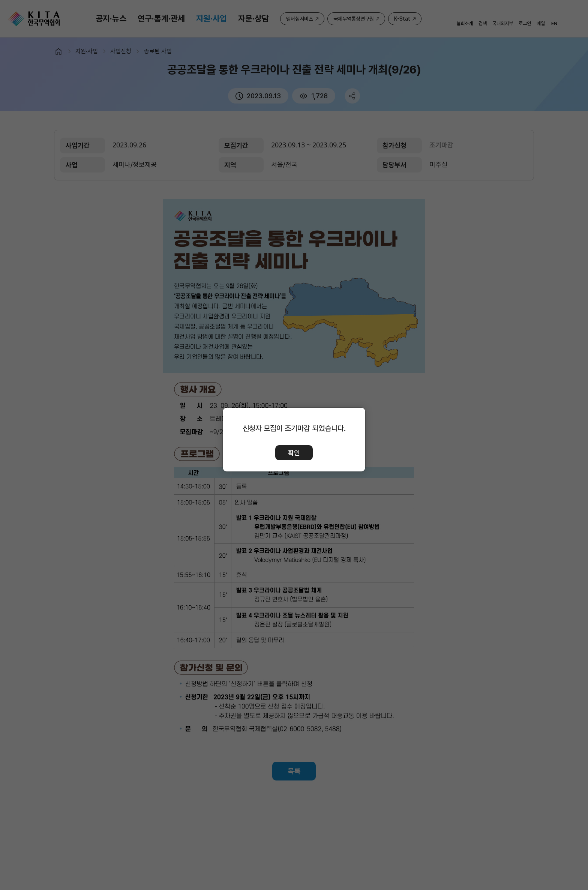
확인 (294, 453)
